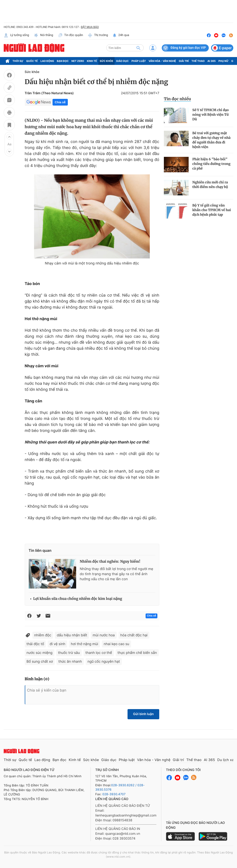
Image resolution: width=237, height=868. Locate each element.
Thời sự (18, 61)
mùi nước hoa (104, 635)
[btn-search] (138, 48)
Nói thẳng (44, 35)
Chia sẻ (60, 102)
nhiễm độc (43, 635)
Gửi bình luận (143, 714)
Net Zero (78, 61)
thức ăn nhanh (70, 661)
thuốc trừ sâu (69, 653)
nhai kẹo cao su (116, 644)
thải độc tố (35, 644)
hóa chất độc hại (134, 635)
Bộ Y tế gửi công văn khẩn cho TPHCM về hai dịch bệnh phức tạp (212, 210)
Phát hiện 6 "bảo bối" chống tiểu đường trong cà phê (211, 164)
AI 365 (211, 61)
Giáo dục (122, 61)
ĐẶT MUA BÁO (90, 27)
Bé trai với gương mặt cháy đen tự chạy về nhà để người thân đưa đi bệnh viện (211, 140)
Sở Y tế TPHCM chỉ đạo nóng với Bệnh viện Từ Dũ (210, 115)
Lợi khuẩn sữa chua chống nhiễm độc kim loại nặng (78, 599)
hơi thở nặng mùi (84, 644)
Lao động (47, 61)
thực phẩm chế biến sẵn (137, 653)
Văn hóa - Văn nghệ (162, 61)
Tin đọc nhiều (177, 99)
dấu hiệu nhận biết (72, 635)
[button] (9, 137)
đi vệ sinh (57, 644)
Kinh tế (92, 61)
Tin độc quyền (70, 35)
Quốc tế (32, 61)
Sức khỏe (106, 61)
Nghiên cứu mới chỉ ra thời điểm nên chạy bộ (210, 185)
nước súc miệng (40, 653)
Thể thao (198, 61)
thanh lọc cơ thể (99, 653)
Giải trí (184, 61)
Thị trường (98, 35)
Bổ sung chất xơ (40, 661)
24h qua (121, 35)
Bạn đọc (63, 61)
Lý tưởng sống (16, 35)
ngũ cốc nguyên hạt (104, 661)
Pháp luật (139, 61)
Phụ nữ (224, 61)
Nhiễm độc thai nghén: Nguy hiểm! (110, 562)
